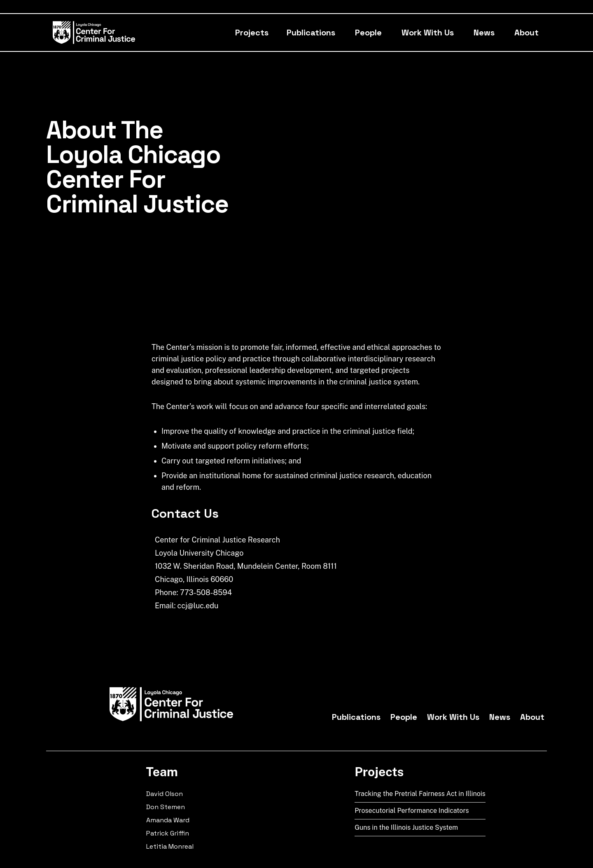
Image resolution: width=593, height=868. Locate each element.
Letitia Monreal (170, 846)
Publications (311, 33)
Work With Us (428, 33)
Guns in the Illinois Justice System (406, 827)
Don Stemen (166, 807)
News (484, 33)
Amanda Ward (168, 820)
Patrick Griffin (168, 833)
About (526, 33)
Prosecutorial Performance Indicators (412, 811)
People (368, 33)
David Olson (165, 794)
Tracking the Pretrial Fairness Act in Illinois (420, 794)
